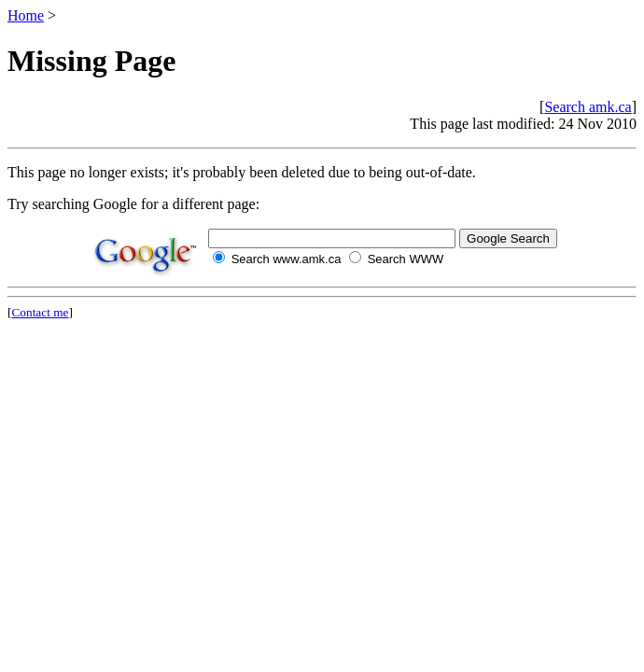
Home (26, 15)
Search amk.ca (588, 107)
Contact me (40, 312)
